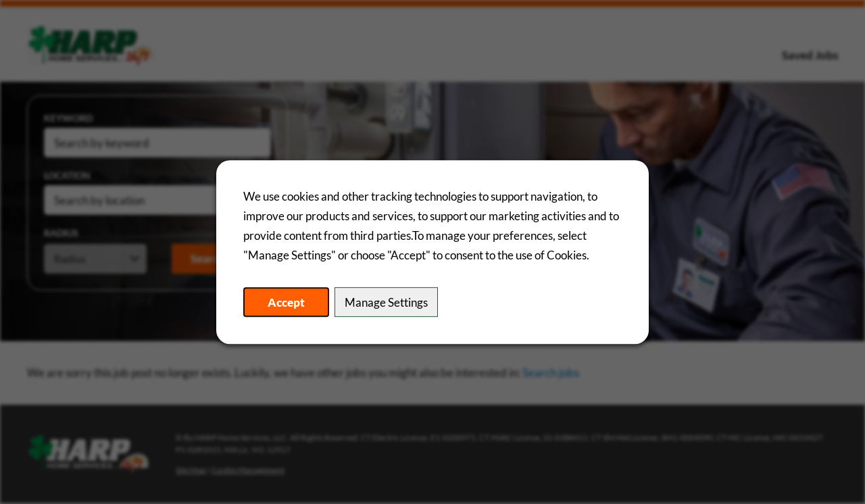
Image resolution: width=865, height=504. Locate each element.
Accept (286, 302)
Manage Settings (386, 302)
